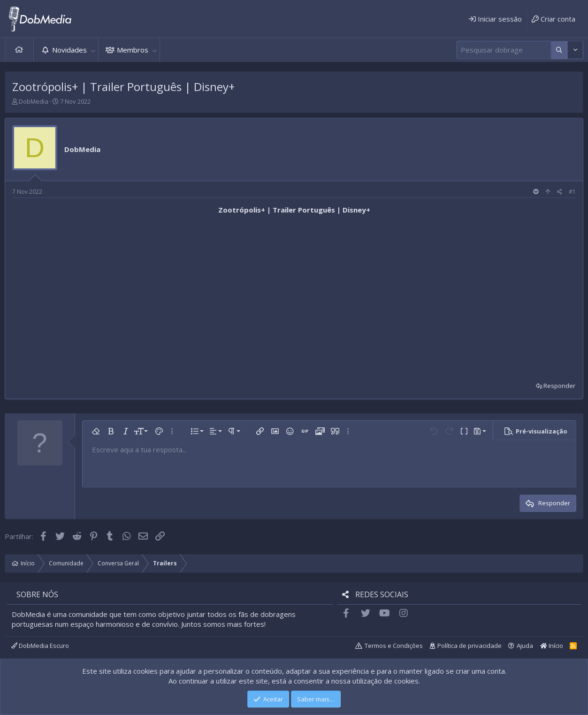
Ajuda (525, 646)
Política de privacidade (470, 646)
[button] (93, 50)
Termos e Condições (394, 646)
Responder (559, 386)
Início (19, 50)
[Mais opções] (559, 50)
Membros (133, 50)
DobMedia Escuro (40, 646)
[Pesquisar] (504, 50)
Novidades (69, 50)
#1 (572, 192)
